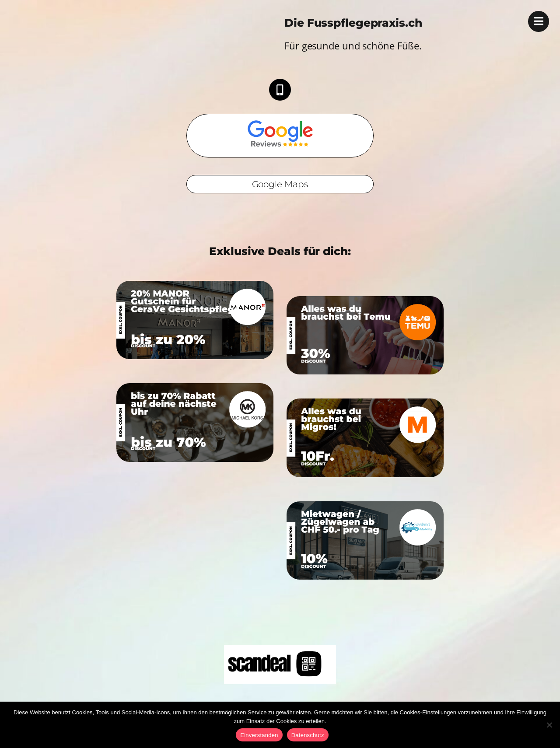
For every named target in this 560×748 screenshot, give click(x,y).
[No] (549, 725)
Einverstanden (259, 735)
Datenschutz (308, 735)
